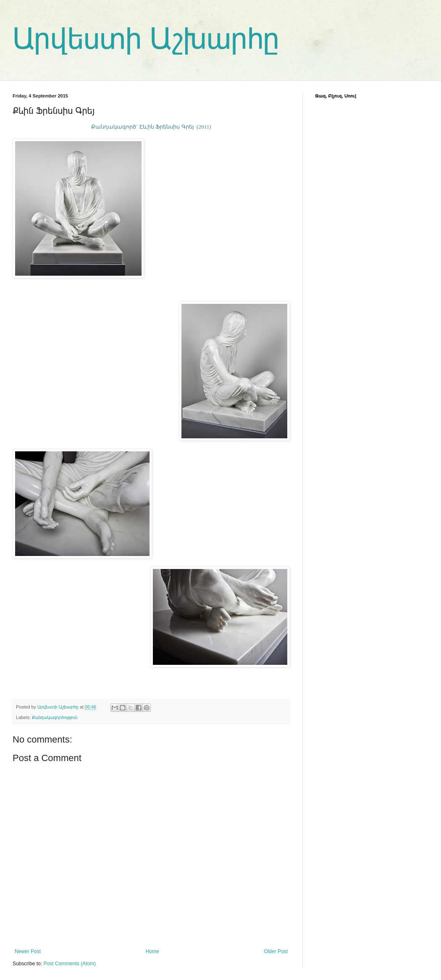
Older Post (276, 951)
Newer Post (28, 951)
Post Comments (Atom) (70, 964)
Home (152, 951)
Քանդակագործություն (55, 717)
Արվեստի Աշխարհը (146, 39)
